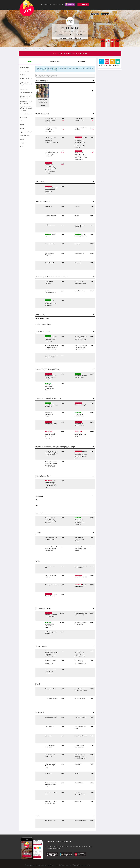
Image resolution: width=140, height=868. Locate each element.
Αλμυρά (38, 500)
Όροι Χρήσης (77, 865)
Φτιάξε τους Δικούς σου (44, 324)
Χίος (26, 49)
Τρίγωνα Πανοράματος (27, 93)
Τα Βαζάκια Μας (25, 136)
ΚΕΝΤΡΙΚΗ (47, 4)
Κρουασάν (24, 117)
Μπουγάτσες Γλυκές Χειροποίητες (26, 97)
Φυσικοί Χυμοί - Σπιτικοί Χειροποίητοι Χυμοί (26, 84)
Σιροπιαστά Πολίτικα (26, 132)
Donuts (22, 125)
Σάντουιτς (23, 121)
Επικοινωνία (86, 865)
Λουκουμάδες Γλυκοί (42, 319)
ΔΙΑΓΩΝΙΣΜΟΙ (58, 4)
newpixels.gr (68, 865)
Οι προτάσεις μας (25, 68)
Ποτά (22, 146)
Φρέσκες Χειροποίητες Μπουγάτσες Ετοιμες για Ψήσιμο (27, 108)
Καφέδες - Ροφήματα (26, 78)
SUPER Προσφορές (26, 71)
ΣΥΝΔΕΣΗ (83, 4)
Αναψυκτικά (24, 143)
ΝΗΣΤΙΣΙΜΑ (23, 75)
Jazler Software (53, 865)
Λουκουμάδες (25, 89)
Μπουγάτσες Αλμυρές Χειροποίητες (26, 102)
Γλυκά (22, 128)
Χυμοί (22, 139)
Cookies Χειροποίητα (26, 114)
